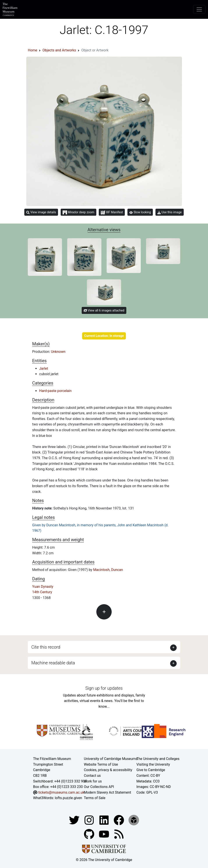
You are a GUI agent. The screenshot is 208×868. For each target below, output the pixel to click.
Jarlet (44, 368)
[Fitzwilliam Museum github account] (90, 834)
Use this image (170, 212)
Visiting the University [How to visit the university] (153, 764)
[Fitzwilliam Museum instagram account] (90, 820)
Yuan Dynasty (43, 587)
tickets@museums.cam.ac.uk (61, 792)
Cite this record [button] (46, 647)
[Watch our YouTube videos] (104, 834)
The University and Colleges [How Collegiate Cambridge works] (158, 759)
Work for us (93, 781)
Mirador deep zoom (78, 212)
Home (33, 50)
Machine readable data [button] (53, 663)
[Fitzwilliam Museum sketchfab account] (134, 820)
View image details (41, 212)
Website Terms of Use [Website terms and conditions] (101, 764)
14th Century (42, 592)
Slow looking (140, 212)
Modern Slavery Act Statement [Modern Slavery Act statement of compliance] (108, 792)
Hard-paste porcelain (55, 391)
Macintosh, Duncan (108, 570)
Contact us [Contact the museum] (92, 776)
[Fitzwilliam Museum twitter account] (75, 820)
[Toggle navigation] (199, 9)
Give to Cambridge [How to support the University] (151, 770)
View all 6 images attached (104, 310)
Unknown (58, 352)
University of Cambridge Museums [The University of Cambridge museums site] (111, 759)
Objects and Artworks (59, 50)
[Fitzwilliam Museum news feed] (119, 834)
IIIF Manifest (112, 213)
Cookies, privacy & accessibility (108, 770)
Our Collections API (99, 787)
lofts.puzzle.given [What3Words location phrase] (68, 798)
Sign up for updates (104, 688)
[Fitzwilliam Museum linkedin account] (119, 820)
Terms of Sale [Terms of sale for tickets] (95, 798)
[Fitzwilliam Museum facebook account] (104, 820)
